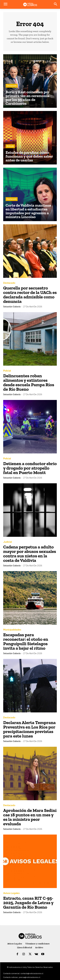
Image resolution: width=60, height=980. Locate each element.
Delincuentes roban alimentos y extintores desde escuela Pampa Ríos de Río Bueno (29, 382)
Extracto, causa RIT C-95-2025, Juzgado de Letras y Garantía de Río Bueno (28, 903)
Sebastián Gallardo (12, 307)
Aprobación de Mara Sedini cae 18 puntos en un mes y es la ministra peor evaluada (30, 817)
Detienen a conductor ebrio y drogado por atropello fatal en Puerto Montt (30, 468)
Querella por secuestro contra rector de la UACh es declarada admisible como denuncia (30, 295)
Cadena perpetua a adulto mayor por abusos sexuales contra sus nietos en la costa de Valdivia (30, 554)
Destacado (12, 86)
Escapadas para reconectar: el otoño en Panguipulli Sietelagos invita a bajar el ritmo (26, 641)
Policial (7, 371)
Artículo (10, 146)
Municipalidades (12, 630)
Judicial (8, 542)
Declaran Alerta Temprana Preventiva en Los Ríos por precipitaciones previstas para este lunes (29, 729)
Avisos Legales (11, 893)
